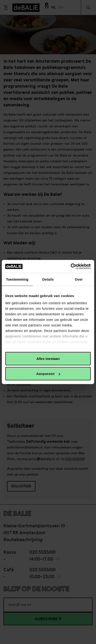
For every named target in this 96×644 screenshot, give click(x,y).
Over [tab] (79, 279)
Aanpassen (48, 374)
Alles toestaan (48, 358)
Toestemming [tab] (17, 279)
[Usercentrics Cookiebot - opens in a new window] (71, 267)
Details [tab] (48, 279)
